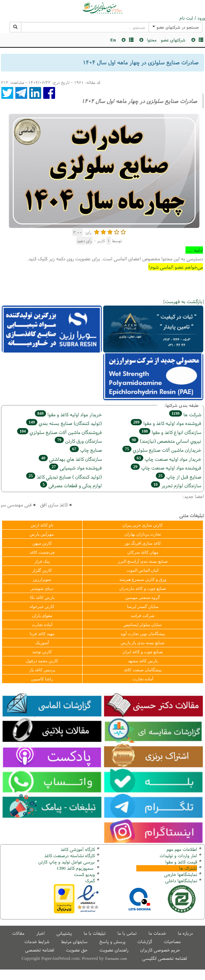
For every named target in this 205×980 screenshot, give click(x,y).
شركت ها (185, 414)
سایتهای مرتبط (74, 942)
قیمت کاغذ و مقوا (181, 862)
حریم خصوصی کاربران (160, 950)
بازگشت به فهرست (184, 301)
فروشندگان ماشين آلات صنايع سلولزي (59, 432)
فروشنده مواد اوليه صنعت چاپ (166, 468)
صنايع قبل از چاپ (179, 477)
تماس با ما (127, 933)
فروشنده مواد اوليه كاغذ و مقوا (166, 423)
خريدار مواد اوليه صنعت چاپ (168, 459)
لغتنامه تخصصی (40, 950)
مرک (89, 881)
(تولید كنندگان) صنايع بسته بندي (64, 423)
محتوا (152, 40)
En (113, 40)
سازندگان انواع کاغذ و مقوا (170, 432)
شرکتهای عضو (173, 40)
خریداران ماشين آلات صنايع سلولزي (162, 450)
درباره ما (185, 933)
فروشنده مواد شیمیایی (75, 468)
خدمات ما (157, 933)
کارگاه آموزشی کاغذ (78, 849)
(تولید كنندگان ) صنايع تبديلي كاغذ (64, 477)
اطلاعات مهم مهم (182, 849)
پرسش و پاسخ (112, 942)
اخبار (40, 933)
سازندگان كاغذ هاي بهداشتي (70, 459)
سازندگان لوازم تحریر (176, 485)
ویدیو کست (84, 874)
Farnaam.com (116, 958)
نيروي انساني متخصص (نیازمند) (165, 441)
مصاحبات (172, 942)
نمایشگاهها (181, 874)
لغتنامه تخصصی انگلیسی (165, 958)
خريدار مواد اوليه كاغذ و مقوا (68, 414)
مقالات (18, 933)
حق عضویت (77, 950)
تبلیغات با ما (95, 933)
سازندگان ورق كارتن (78, 441)
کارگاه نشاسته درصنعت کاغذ (69, 856)
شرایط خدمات (37, 942)
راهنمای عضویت (114, 950)
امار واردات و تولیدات (178, 856)
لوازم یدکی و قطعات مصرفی (71, 485)
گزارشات (145, 942)
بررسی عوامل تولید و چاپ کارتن (67, 862)
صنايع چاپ (86, 450)
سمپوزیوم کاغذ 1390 (76, 868)
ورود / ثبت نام (192, 18)
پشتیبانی (64, 933)
